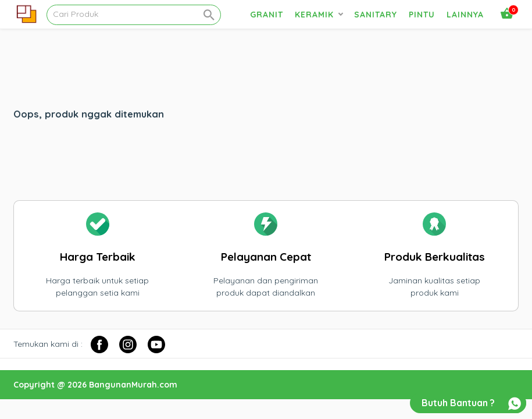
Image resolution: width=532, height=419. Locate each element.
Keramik (314, 15)
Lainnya (465, 15)
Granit (267, 15)
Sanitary (376, 15)
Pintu (422, 15)
